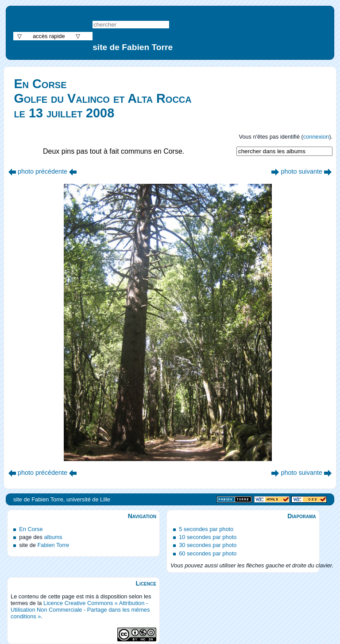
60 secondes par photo (208, 553)
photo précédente (42, 171)
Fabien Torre (53, 545)
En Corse (31, 529)
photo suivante (301, 171)
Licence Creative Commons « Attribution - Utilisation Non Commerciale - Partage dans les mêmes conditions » (80, 610)
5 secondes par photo (206, 529)
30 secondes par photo (208, 545)
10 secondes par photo (208, 537)
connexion (316, 137)
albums (53, 537)
